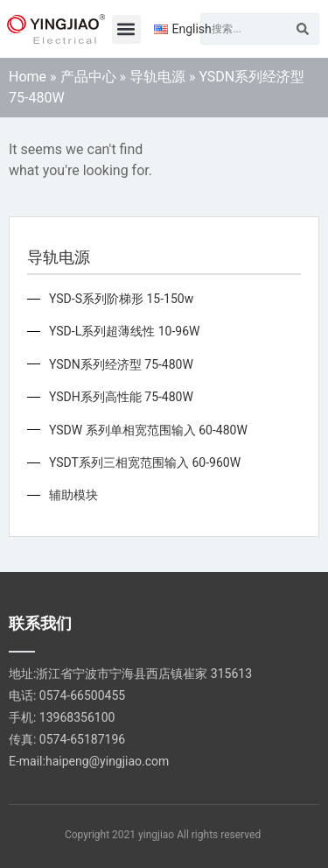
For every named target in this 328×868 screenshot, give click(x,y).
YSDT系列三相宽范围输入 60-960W (145, 462)
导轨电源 (157, 77)
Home (28, 77)
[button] (126, 29)
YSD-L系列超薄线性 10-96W (124, 331)
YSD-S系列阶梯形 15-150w (121, 299)
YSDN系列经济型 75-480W (121, 364)
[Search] (303, 29)
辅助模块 (73, 495)
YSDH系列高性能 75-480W (121, 397)
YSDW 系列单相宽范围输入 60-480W (148, 430)
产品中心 (88, 77)
